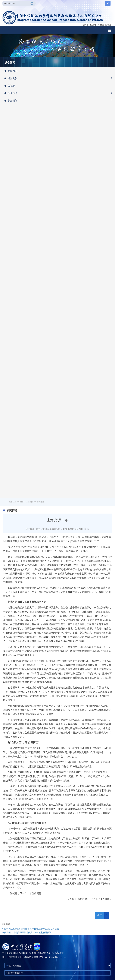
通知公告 (60, 78)
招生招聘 (60, 93)
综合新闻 (29, 502)
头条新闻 (60, 100)
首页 (21, 502)
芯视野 (60, 85)
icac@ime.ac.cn (58, 957)
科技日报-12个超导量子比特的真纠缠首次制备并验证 (27, 932)
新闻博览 (60, 71)
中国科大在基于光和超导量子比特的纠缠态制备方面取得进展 (31, 929)
